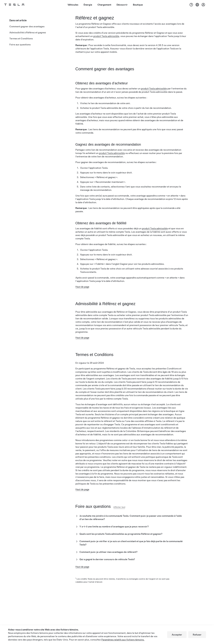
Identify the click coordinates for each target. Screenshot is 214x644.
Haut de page (82, 289)
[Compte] (203, 5)
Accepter (177, 635)
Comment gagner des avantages (27, 25)
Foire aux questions (20, 43)
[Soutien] (191, 5)
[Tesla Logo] (18, 5)
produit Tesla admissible (106, 37)
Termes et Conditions (21, 37)
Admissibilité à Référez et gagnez (28, 31)
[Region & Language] (197, 5)
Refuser (197, 635)
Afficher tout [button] (125, 513)
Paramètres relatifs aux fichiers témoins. (123, 640)
